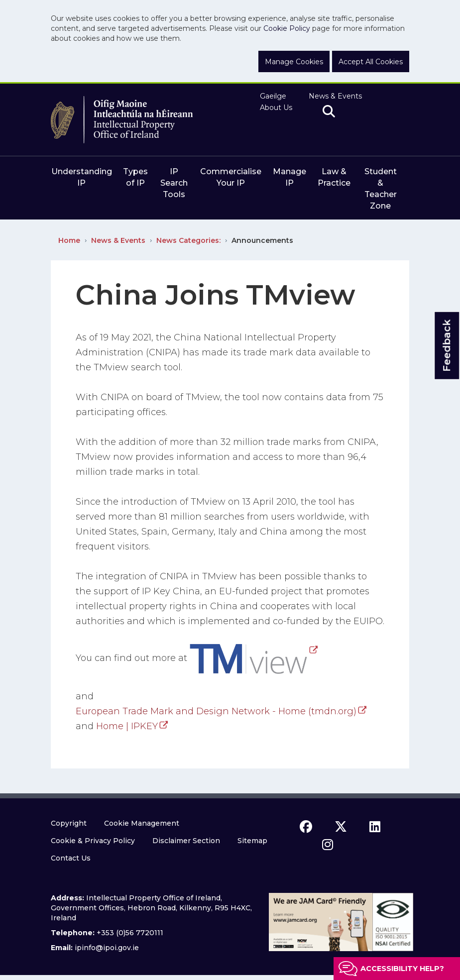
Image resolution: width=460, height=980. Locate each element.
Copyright (69, 823)
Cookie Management (142, 823)
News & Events (335, 96)
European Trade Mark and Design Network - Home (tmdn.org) (216, 711)
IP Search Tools (174, 183)
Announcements (262, 240)
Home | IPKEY (127, 726)
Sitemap (252, 841)
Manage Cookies (294, 62)
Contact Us (71, 858)
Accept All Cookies (371, 62)
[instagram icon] (328, 845)
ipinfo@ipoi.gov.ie (107, 948)
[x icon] (341, 827)
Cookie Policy (287, 28)
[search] (329, 112)
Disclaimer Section (186, 841)
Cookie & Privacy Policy (93, 841)
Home (69, 240)
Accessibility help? (402, 969)
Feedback (447, 346)
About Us (276, 108)
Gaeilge (273, 96)
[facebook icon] (306, 827)
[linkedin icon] (375, 827)
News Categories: (188, 240)
